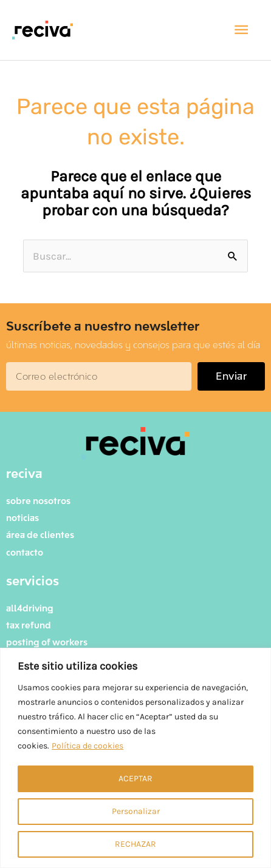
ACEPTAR (135, 779)
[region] (135, 758)
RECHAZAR (135, 844)
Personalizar (136, 811)
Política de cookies (87, 746)
